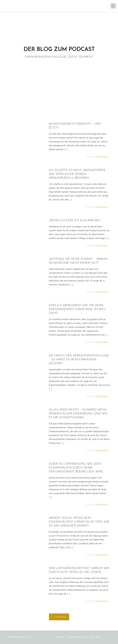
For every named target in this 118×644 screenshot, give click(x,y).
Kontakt (60, 637)
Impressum (95, 637)
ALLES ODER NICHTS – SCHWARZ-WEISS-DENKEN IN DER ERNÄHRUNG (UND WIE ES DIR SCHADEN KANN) (78, 414)
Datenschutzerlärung (77, 637)
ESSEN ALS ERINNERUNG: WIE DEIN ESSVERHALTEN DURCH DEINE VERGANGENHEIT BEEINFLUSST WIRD (76, 468)
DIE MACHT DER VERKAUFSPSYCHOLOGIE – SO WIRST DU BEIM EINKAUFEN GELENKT (79, 360)
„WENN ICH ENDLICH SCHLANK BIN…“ (75, 220)
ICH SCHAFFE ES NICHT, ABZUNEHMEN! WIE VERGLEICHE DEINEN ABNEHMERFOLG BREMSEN (77, 174)
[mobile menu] (113, 6)
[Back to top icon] (107, 637)
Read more (102, 157)
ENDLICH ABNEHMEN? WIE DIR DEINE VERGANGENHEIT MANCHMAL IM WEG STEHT (77, 309)
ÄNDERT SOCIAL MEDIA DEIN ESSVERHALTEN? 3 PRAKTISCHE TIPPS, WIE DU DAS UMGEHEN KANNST (79, 522)
